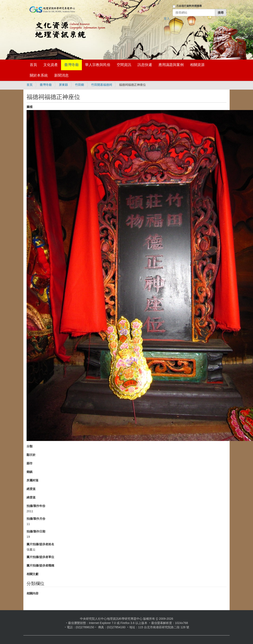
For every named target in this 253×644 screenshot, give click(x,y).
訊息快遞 (145, 65)
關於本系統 (39, 75)
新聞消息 (61, 75)
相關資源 (197, 65)
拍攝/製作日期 (36, 531)
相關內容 (33, 593)
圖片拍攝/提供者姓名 (40, 544)
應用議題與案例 (171, 65)
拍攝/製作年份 (36, 506)
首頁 (33, 65)
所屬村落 (33, 480)
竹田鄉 (80, 85)
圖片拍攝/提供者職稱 (40, 565)
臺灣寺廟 (71, 65)
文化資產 (51, 65)
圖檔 (30, 107)
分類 (30, 446)
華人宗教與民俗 (98, 65)
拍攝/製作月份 (36, 519)
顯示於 (31, 455)
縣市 (30, 463)
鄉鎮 (30, 472)
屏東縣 (63, 85)
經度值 (31, 489)
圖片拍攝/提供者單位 (40, 557)
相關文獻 (33, 574)
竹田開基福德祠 (102, 85)
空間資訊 (124, 65)
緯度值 (31, 497)
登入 (167, 19)
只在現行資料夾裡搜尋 (189, 6)
